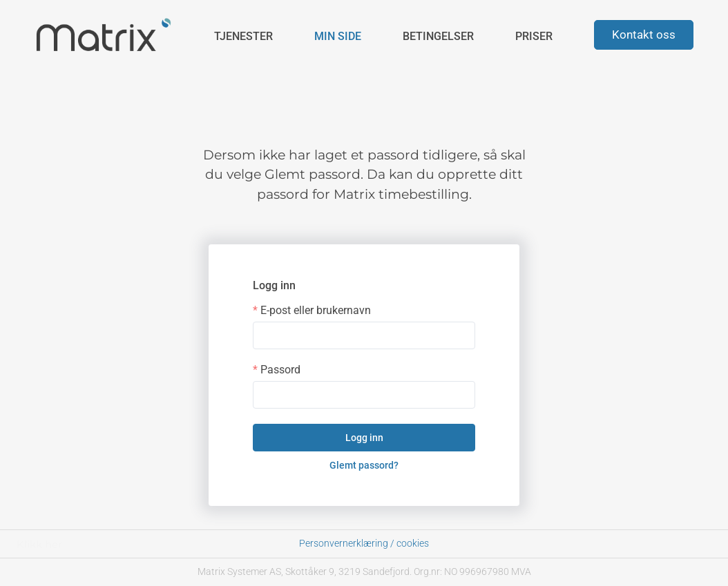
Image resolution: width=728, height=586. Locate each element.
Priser (534, 36)
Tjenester (243, 36)
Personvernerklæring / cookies (364, 543)
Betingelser (438, 36)
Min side (338, 36)
